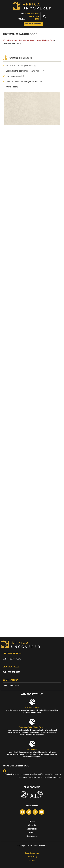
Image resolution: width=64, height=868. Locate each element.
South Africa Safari (27, 40)
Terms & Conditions (32, 853)
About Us (32, 825)
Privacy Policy (32, 857)
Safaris (32, 833)
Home (32, 821)
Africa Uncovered (10, 40)
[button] (44, 17)
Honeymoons (32, 836)
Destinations (32, 829)
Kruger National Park (45, 40)
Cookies (32, 861)
